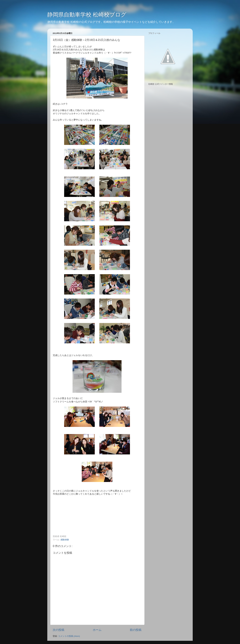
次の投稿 (58, 630)
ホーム (97, 630)
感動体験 (65, 540)
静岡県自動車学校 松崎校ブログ (87, 15)
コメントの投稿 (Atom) (69, 636)
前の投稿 (136, 630)
